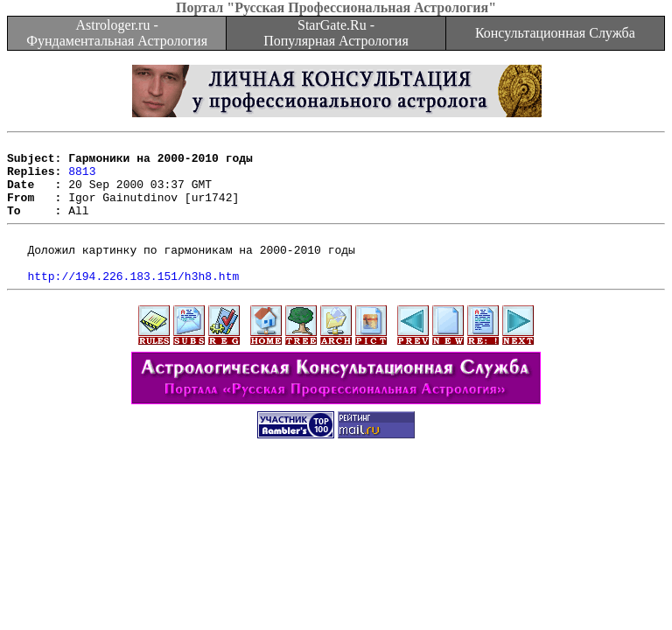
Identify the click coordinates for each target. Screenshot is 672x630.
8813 (82, 178)
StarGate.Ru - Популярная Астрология (336, 33)
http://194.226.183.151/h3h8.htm (133, 302)
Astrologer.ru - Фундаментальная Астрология (117, 33)
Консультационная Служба (555, 33)
